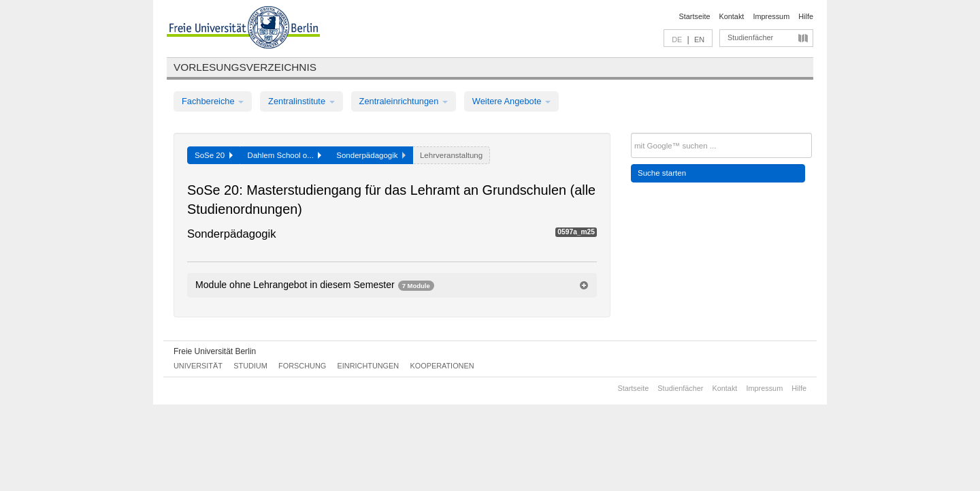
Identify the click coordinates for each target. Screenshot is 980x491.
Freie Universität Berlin (215, 351)
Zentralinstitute (301, 101)
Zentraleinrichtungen (404, 101)
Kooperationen (442, 366)
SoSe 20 (214, 155)
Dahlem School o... (285, 155)
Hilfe (806, 16)
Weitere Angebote (511, 101)
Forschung (302, 366)
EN (699, 39)
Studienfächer (750, 37)
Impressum (771, 16)
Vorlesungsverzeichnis (245, 67)
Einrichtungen (369, 366)
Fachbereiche (213, 101)
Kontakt (732, 16)
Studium (250, 366)
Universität (198, 366)
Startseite (695, 16)
